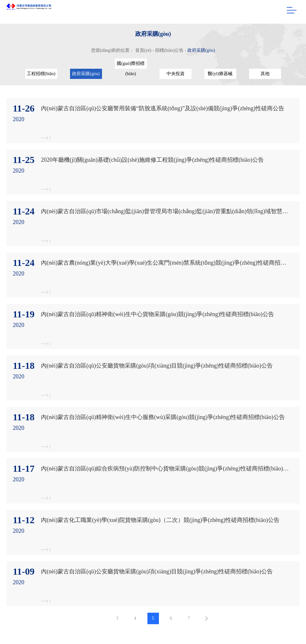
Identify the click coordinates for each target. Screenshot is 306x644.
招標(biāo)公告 (169, 50)
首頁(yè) (143, 50)
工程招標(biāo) (41, 74)
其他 (265, 74)
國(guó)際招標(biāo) (130, 65)
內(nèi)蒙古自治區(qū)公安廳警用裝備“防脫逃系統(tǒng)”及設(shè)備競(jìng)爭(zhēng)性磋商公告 (163, 108)
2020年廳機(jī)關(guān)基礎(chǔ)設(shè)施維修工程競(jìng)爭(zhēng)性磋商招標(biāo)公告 (152, 160)
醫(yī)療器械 (220, 74)
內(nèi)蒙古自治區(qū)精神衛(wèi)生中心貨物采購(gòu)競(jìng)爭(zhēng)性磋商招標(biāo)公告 (157, 314)
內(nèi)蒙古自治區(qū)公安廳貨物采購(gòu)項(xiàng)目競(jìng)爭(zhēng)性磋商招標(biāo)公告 (157, 366)
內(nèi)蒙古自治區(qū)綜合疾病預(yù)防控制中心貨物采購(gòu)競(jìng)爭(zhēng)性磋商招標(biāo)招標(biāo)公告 (165, 469)
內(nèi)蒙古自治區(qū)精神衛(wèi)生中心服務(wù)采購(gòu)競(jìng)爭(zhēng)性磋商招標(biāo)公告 (163, 417)
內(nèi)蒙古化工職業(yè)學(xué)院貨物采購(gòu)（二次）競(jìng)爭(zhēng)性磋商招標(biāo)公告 (160, 520)
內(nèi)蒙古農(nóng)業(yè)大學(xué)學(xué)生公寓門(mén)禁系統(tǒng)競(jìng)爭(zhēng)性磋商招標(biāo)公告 (165, 263)
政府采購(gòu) (201, 50)
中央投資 (176, 74)
